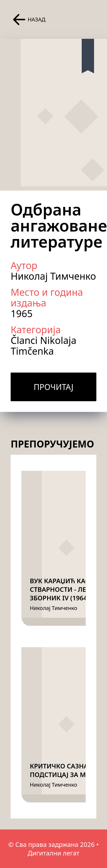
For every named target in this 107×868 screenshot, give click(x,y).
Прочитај (53, 387)
